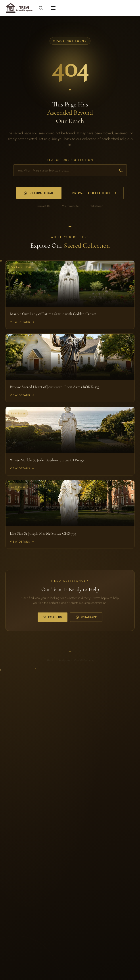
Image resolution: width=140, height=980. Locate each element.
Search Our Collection (70, 160)
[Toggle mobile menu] (53, 8)
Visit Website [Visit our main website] (70, 206)
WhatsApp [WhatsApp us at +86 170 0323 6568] (86, 617)
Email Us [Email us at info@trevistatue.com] (53, 617)
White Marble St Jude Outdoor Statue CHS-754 (47, 460)
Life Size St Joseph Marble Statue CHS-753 (43, 533)
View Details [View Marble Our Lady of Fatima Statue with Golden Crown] (22, 322)
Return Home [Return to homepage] (39, 193)
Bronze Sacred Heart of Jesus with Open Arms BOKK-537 (55, 387)
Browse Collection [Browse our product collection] (94, 193)
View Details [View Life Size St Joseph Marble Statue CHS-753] (22, 542)
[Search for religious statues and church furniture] (70, 170)
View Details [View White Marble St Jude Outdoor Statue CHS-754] (22, 468)
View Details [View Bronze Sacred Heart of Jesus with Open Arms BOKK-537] (22, 395)
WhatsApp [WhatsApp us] (97, 206)
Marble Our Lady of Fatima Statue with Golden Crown (53, 314)
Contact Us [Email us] (44, 206)
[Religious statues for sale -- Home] (19, 8)
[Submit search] (121, 170)
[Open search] (41, 8)
